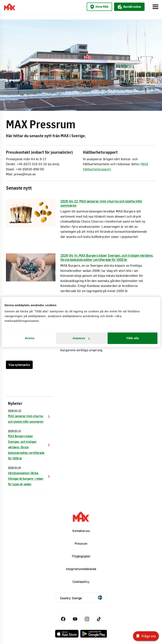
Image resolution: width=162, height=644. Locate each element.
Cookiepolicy (81, 582)
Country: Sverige (81, 598)
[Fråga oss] (146, 636)
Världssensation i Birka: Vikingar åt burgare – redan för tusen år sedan (30, 476)
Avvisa (30, 338)
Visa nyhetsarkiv (19, 365)
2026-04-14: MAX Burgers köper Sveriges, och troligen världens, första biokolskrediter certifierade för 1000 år (107, 258)
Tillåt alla (132, 338)
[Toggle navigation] (155, 7)
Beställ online (129, 7)
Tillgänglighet (81, 556)
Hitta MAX (99, 7)
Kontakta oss (81, 531)
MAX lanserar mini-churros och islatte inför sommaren (30, 416)
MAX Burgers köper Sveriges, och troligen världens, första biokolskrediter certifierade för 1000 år (30, 445)
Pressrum (81, 544)
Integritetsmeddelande (81, 569)
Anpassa (81, 338)
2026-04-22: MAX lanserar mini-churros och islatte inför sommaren (101, 203)
